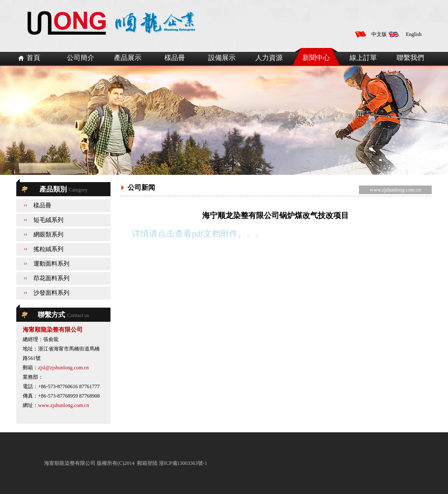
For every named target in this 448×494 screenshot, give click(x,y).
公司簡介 (81, 58)
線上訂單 (363, 58)
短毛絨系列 (48, 220)
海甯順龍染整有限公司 (53, 330)
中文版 (379, 34)
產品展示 (128, 58)
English (414, 34)
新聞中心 (316, 58)
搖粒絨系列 (48, 249)
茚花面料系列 (51, 278)
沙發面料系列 (51, 293)
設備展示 (222, 58)
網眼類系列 (48, 235)
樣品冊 (175, 58)
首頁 (33, 58)
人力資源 (269, 58)
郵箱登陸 (147, 463)
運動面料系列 (51, 264)
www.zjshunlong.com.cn (64, 405)
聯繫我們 (410, 58)
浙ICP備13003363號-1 (183, 463)
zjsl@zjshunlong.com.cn (63, 368)
